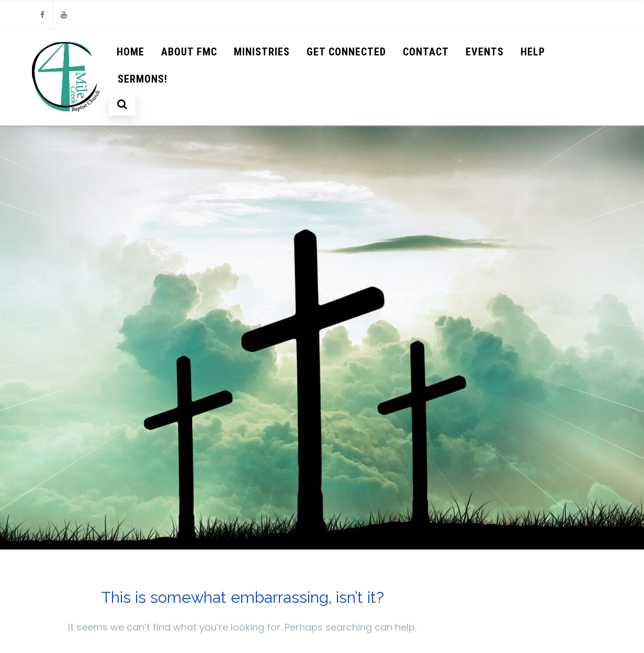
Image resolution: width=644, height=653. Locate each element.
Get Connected (346, 52)
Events (485, 52)
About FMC (189, 52)
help (533, 52)
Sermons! (143, 79)
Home (131, 52)
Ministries (262, 52)
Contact (426, 52)
